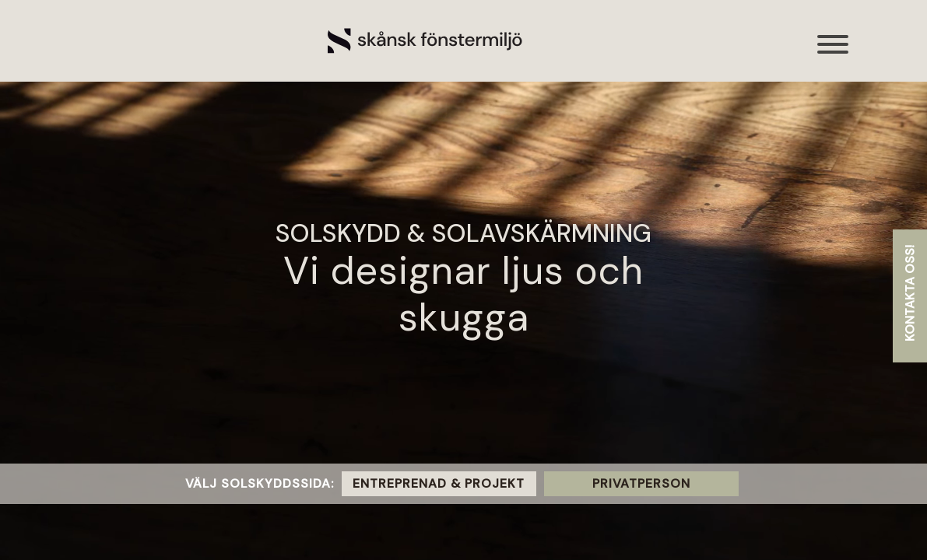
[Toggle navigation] (834, 52)
